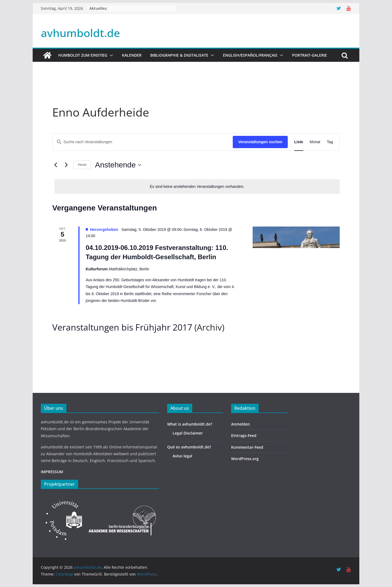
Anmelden (241, 424)
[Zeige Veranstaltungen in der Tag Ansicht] (330, 142)
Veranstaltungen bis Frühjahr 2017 (122, 327)
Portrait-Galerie (310, 55)
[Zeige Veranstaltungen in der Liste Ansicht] (299, 142)
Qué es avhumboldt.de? (189, 447)
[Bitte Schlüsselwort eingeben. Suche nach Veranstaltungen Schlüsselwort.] (143, 142)
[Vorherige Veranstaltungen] (56, 165)
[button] (110, 55)
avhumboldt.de (80, 33)
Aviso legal (182, 456)
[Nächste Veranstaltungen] (66, 165)
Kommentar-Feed (247, 447)
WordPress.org (245, 459)
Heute (82, 165)
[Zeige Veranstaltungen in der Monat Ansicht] (315, 142)
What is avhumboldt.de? (190, 424)
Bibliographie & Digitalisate (179, 55)
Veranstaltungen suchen (260, 142)
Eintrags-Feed (244, 435)
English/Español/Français (250, 55)
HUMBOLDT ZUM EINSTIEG (83, 55)
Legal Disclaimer (188, 433)
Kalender (132, 55)
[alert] (197, 187)
